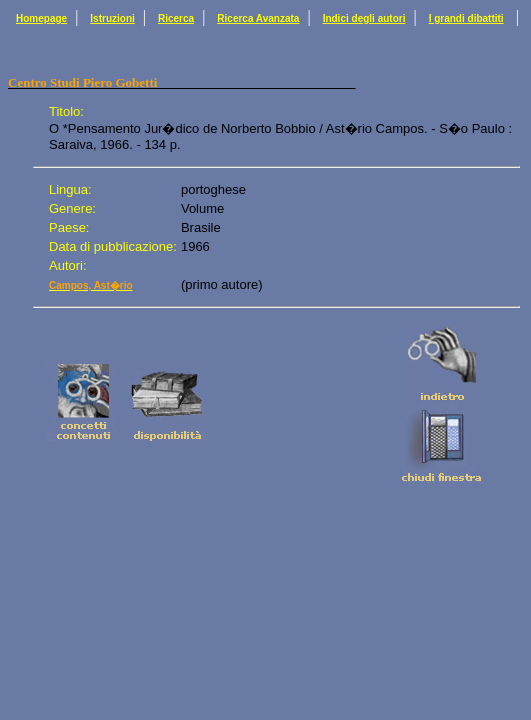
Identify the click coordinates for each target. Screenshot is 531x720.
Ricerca (176, 18)
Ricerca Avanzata (258, 18)
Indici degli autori (364, 18)
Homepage (41, 18)
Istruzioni (112, 18)
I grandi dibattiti (466, 18)
